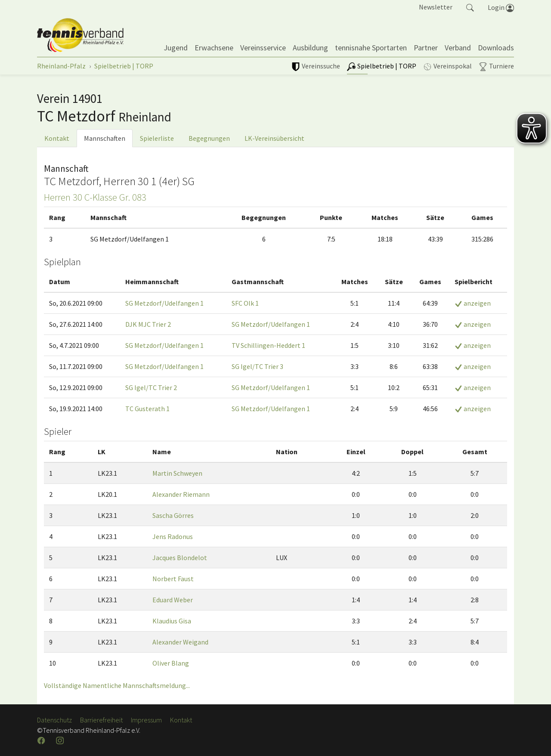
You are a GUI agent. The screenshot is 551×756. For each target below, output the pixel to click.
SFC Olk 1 (245, 303)
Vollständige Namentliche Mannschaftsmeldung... (117, 685)
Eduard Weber (173, 600)
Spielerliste (157, 138)
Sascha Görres (173, 515)
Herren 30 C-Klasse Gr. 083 (95, 197)
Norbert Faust (173, 579)
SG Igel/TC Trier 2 (151, 387)
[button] (470, 7)
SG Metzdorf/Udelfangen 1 (164, 303)
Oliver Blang (171, 663)
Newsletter (436, 7)
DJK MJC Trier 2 (148, 324)
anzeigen (473, 303)
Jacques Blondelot (180, 558)
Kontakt (57, 138)
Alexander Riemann (181, 494)
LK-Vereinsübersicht (274, 138)
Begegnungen (209, 138)
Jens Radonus (173, 536)
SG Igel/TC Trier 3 (257, 366)
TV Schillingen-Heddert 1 (268, 345)
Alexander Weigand (180, 642)
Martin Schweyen (177, 473)
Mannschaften (105, 138)
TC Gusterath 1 (147, 409)
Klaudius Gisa (172, 621)
